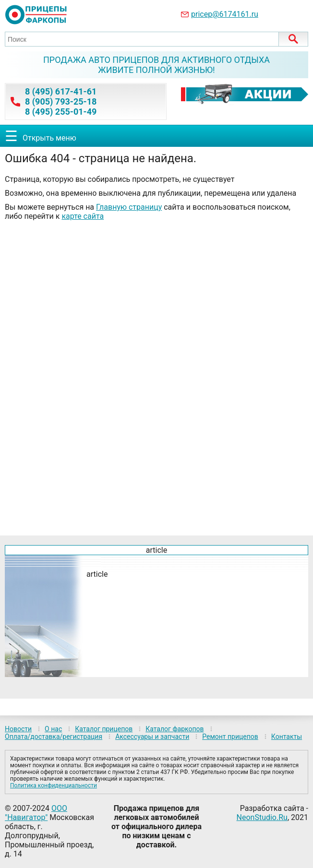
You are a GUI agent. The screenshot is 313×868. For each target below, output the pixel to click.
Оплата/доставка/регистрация (54, 737)
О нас (53, 729)
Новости (18, 729)
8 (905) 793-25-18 (61, 101)
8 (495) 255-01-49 (61, 112)
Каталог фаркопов (175, 729)
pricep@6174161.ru (225, 14)
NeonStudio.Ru (262, 817)
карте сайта (83, 216)
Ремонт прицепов (230, 737)
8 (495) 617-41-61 (61, 91)
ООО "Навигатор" (36, 813)
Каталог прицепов (104, 729)
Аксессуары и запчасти (152, 737)
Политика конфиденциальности (54, 785)
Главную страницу (129, 207)
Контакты (287, 737)
